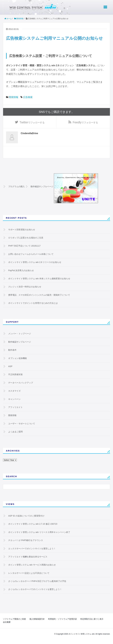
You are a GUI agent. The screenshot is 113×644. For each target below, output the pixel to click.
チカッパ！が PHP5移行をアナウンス (26, 541)
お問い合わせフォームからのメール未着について (31, 254)
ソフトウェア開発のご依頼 (14, 619)
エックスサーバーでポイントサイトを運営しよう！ (32, 549)
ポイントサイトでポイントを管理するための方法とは (33, 303)
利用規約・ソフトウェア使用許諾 (62, 619)
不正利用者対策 (15, 375)
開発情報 (14, 97)
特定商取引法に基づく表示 (92, 619)
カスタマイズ (14, 391)
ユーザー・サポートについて (22, 424)
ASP (10, 367)
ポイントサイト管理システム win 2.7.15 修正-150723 (33, 524)
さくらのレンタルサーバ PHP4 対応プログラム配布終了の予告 (37, 581)
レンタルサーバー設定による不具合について (29, 573)
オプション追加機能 (18, 358)
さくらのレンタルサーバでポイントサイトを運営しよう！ (35, 590)
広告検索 (28, 97)
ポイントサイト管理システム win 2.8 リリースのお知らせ (35, 262)
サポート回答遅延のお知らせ (22, 230)
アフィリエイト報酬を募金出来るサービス (28, 557)
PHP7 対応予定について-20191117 (24, 246)
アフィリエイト (15, 407)
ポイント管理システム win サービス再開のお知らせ (32, 565)
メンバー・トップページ (20, 334)
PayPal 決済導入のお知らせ (21, 271)
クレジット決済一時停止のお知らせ (25, 287)
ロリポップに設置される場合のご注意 (26, 238)
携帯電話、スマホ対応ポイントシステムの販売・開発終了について (39, 295)
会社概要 (7, 622)
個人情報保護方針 (37, 619)
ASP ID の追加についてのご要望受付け (26, 516)
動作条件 (12, 350)
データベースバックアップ (21, 383)
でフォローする (32, 122)
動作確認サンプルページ (42, 187)
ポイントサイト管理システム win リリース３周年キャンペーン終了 (39, 532)
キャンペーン (14, 399)
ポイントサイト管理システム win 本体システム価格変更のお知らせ (39, 279)
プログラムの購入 (16, 187)
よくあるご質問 (15, 432)
